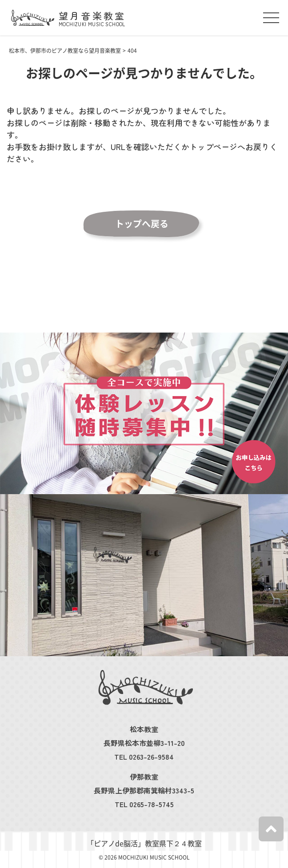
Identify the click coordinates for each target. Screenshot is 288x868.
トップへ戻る (142, 224)
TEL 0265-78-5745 (144, 804)
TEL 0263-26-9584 (144, 757)
